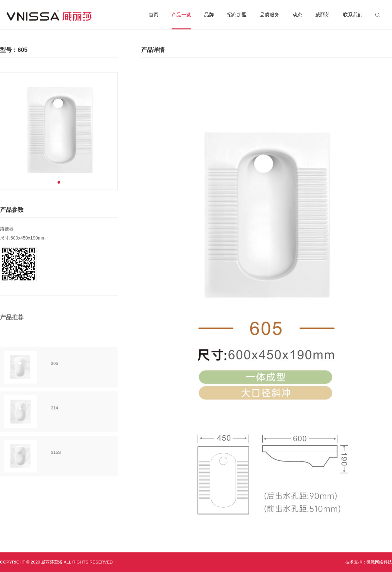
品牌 (209, 15)
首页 (154, 15)
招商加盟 (237, 15)
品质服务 (269, 15)
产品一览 (181, 21)
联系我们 (353, 15)
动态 (297, 15)
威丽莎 (323, 15)
